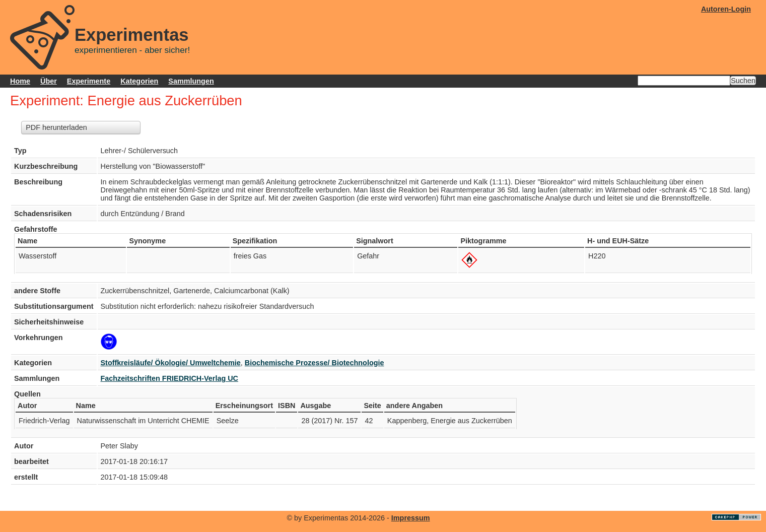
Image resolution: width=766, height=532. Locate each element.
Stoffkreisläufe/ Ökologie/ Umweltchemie (171, 363)
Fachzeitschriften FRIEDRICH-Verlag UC (169, 378)
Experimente (89, 81)
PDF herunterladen (56, 127)
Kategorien (139, 81)
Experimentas (132, 35)
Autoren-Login (726, 9)
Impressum (411, 518)
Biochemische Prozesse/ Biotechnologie (315, 363)
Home (20, 81)
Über (49, 81)
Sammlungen (191, 81)
